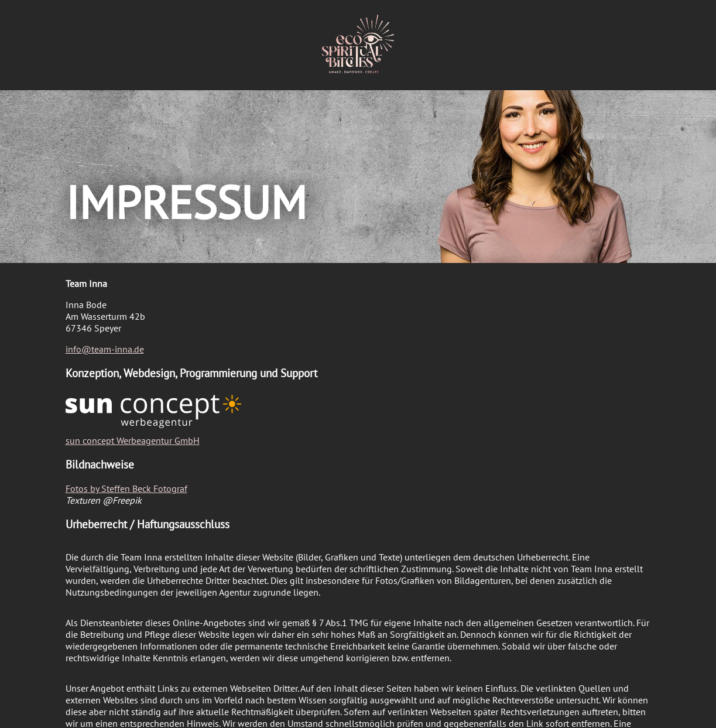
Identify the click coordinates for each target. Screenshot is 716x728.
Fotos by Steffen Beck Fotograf (126, 488)
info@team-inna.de (105, 349)
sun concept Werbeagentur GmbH (133, 440)
